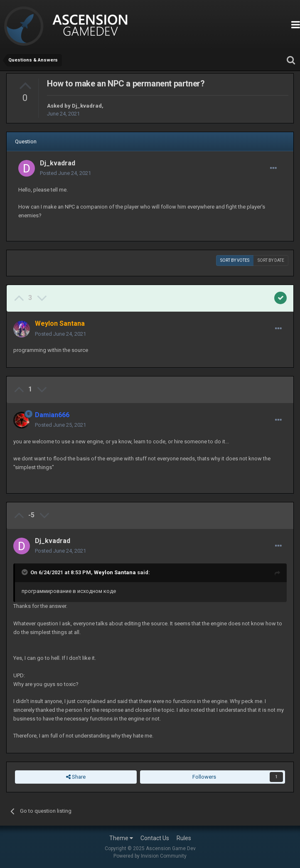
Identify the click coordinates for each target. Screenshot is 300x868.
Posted (65, 173)
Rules (184, 838)
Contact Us (155, 838)
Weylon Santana (115, 572)
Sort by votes (235, 260)
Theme (121, 838)
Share (76, 777)
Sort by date (271, 260)
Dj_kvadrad (87, 106)
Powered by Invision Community (150, 856)
